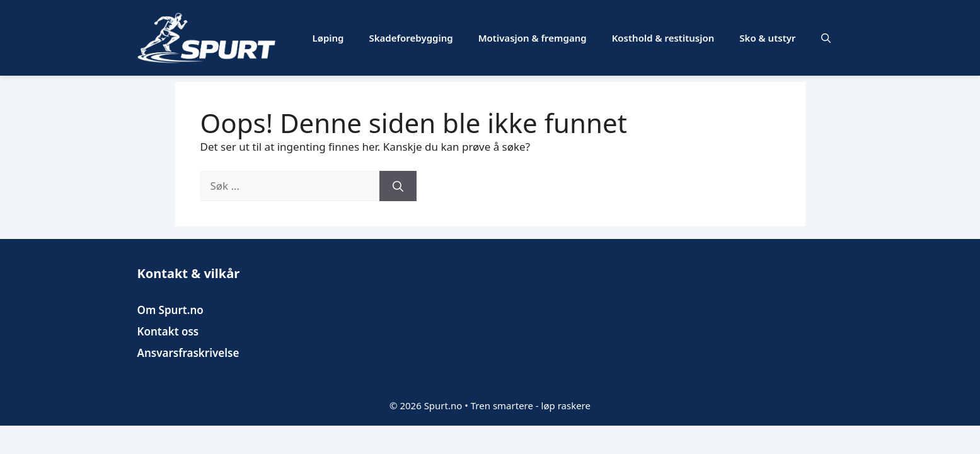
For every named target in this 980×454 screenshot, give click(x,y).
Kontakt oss (168, 331)
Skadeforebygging (411, 38)
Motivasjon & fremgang (533, 38)
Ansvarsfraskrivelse (188, 353)
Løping (328, 38)
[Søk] (398, 186)
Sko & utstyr (767, 38)
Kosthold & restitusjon (663, 38)
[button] (826, 38)
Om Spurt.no (170, 310)
